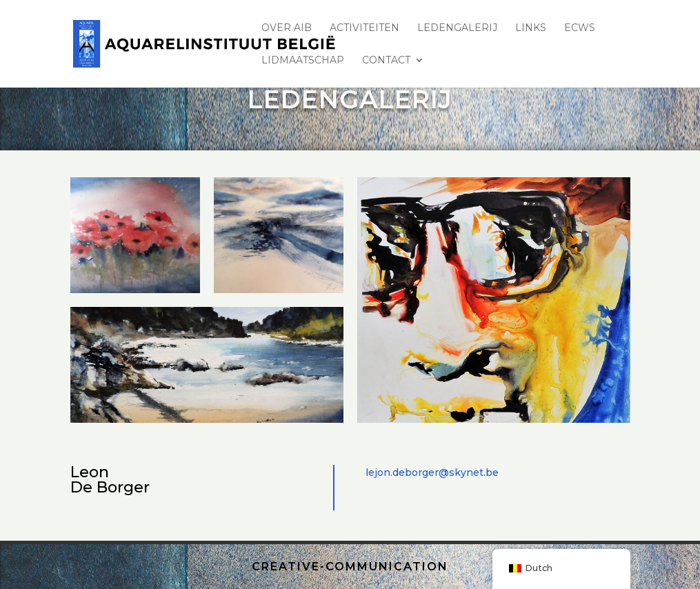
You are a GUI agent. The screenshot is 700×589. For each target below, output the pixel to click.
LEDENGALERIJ (457, 28)
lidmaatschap (303, 61)
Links (531, 28)
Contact (386, 61)
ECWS (580, 28)
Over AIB (287, 28)
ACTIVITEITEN (364, 28)
